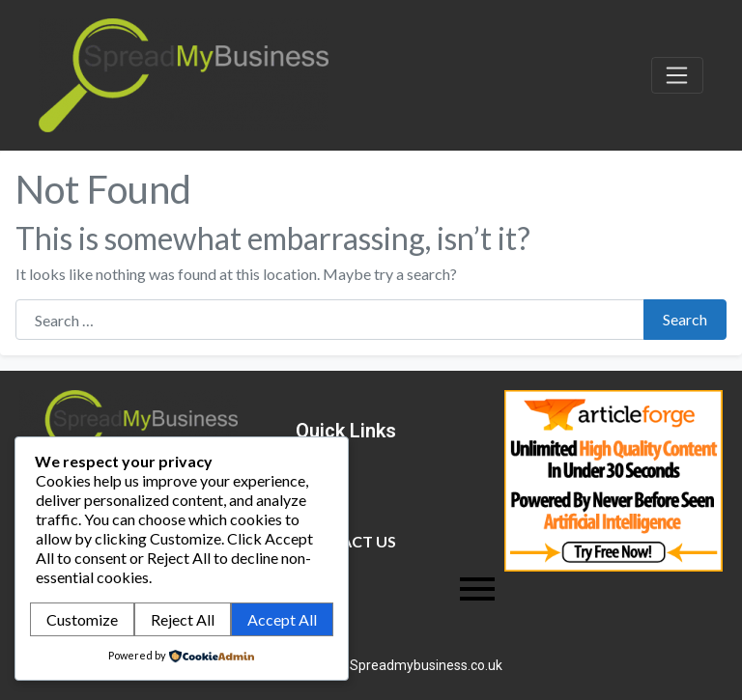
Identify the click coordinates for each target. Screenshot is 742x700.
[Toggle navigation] (677, 75)
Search (685, 319)
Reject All (183, 619)
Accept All (282, 619)
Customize (82, 619)
